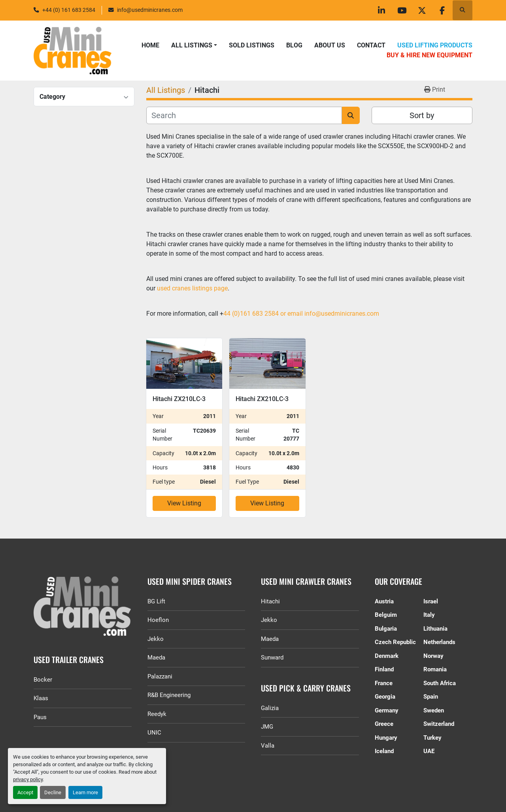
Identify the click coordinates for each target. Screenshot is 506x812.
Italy (429, 615)
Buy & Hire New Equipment (430, 55)
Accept (25, 792)
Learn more (85, 792)
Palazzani (160, 676)
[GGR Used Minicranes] (83, 606)
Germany (387, 710)
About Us (330, 45)
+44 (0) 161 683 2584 (69, 10)
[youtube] (402, 10)
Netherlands (439, 642)
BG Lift (156, 601)
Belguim (386, 615)
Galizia (270, 708)
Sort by (422, 115)
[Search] (244, 115)
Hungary (386, 738)
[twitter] (422, 10)
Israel (431, 601)
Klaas (41, 698)
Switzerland (439, 724)
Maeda (156, 658)
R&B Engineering (169, 695)
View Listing (184, 503)
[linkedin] (381, 10)
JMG (267, 727)
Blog (294, 45)
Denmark (387, 656)
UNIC (154, 733)
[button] (194, 45)
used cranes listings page (192, 288)
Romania (435, 669)
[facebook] (442, 10)
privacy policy (28, 779)
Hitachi (270, 601)
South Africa (440, 683)
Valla (268, 746)
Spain (431, 697)
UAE (429, 751)
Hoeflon (158, 620)
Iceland (384, 751)
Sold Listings (252, 45)
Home (150, 45)
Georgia (385, 697)
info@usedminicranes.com (150, 10)
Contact (371, 45)
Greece (384, 724)
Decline (53, 792)
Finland (384, 669)
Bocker (43, 680)
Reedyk (157, 714)
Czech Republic (395, 642)
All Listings (192, 45)
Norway (433, 656)
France (384, 683)
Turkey (432, 738)
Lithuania (435, 629)
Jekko (156, 639)
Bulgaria (386, 629)
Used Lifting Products (435, 45)
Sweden (434, 710)
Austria (384, 601)
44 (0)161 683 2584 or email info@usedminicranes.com (301, 314)
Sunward (272, 658)
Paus (40, 717)
